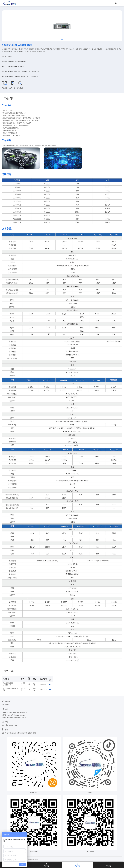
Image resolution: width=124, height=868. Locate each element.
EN (112, 3)
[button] (62, 39)
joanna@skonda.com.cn (16, 715)
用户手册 (12, 85)
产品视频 (20, 85)
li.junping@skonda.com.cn (17, 717)
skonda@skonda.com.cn (18, 712)
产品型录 (4, 85)
